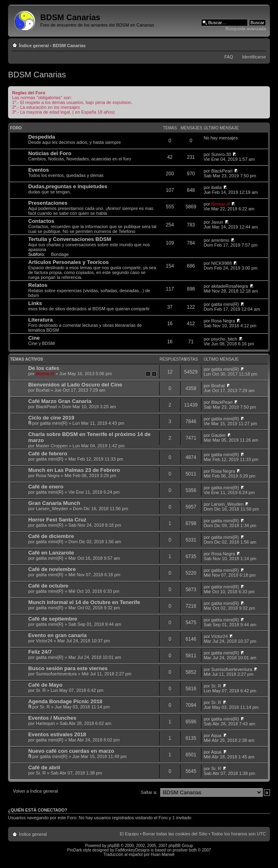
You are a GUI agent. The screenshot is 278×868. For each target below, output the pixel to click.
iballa (216, 187)
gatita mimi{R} (225, 304)
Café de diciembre (51, 536)
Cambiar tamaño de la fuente (260, 44)
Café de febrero (48, 454)
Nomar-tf (220, 204)
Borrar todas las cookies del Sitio (175, 834)
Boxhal (43, 390)
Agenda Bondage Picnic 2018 (65, 701)
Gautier (218, 435)
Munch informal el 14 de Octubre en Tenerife (84, 602)
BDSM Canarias (69, 46)
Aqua (216, 735)
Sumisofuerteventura (56, 674)
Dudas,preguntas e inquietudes (68, 186)
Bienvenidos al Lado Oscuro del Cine (75, 385)
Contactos (41, 221)
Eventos (38, 170)
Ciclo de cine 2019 (51, 418)
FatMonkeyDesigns (133, 850)
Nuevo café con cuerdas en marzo (71, 751)
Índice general (34, 46)
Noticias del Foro (50, 153)
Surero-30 (221, 154)
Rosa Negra (223, 321)
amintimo (220, 240)
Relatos (38, 285)
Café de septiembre (53, 619)
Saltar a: (149, 792)
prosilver (180, 850)
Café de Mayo (45, 685)
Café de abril (44, 767)
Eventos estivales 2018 (57, 734)
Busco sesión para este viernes (68, 668)
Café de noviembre (52, 569)
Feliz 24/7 (40, 652)
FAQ (229, 57)
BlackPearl (222, 171)
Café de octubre (48, 586)
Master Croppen (52, 446)
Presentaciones (48, 203)
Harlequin (45, 723)
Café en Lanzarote (51, 553)
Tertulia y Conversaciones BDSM (70, 239)
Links (35, 303)
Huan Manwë (163, 855)
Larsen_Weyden (52, 509)
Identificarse (254, 57)
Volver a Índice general (35, 791)
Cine (34, 338)
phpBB (114, 846)
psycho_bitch (224, 339)
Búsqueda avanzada (246, 29)
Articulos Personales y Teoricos (68, 262)
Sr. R (41, 690)
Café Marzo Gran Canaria (60, 401)
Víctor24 (44, 641)
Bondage (60, 254)
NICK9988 (221, 263)
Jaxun (217, 222)
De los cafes (44, 368)
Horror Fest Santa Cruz (57, 520)
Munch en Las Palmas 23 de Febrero (74, 470)
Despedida (42, 137)
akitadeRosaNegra (229, 286)
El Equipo (129, 834)
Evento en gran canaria (57, 635)
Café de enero (46, 487)
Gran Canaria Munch (54, 503)
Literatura (40, 320)
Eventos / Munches (52, 718)
